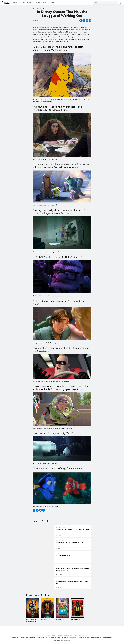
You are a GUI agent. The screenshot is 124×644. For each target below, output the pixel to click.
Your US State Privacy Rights (53, 638)
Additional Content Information (28, 638)
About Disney (40, 635)
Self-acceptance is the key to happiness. (45, 463)
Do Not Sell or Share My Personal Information (90, 638)
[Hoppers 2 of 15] (48, 608)
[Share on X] (84, 21)
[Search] (105, 3)
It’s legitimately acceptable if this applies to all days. (49, 343)
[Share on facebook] (81, 21)
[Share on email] (87, 21)
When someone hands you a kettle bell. (45, 205)
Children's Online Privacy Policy (69, 638)
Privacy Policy (41, 638)
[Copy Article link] (90, 21)
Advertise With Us (69, 635)
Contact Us (60, 635)
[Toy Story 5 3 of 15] (63, 608)
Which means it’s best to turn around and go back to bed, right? (52, 428)
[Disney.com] (6, 3)
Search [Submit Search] (120, 3)
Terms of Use (15, 638)
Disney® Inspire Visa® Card (81, 635)
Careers (54, 635)
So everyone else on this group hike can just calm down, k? (51, 381)
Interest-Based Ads (107, 638)
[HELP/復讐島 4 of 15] (77, 608)
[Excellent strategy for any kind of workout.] (62, 159)
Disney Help (47, 635)
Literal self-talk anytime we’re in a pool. (45, 506)
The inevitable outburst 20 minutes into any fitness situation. (52, 296)
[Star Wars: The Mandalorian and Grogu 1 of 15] (33, 608)
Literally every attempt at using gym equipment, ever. (50, 252)
